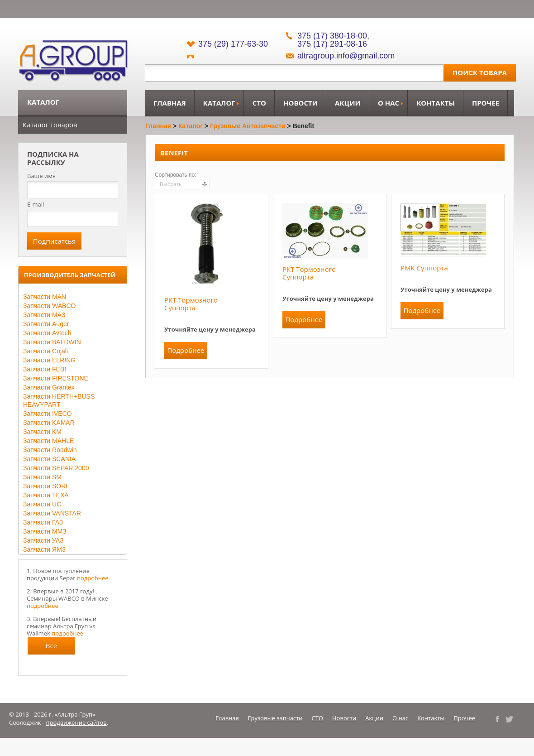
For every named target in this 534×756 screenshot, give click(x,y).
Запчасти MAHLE (48, 441)
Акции (348, 103)
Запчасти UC (42, 504)
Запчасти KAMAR (49, 423)
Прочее (486, 103)
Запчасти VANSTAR (52, 513)
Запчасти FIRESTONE (56, 378)
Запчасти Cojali (45, 351)
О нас (389, 103)
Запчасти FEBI (45, 369)
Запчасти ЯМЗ (44, 549)
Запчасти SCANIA (49, 459)
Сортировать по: (176, 175)
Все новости (52, 648)
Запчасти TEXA (46, 495)
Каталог (219, 103)
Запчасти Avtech (47, 333)
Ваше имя (41, 176)
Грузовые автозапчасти (248, 126)
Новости (300, 103)
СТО (259, 103)
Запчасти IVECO (48, 414)
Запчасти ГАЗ (43, 522)
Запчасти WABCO (49, 306)
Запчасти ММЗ (45, 531)
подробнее (93, 578)
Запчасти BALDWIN (52, 342)
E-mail (36, 204)
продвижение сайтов (76, 722)
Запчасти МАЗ (44, 315)
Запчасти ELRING (49, 360)
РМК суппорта (424, 268)
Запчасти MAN (45, 297)
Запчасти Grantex (49, 387)
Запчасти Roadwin (50, 450)
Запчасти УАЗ (43, 540)
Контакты (436, 103)
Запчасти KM (42, 432)
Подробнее (186, 350)
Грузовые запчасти (275, 718)
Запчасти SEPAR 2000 (56, 468)
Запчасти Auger (46, 324)
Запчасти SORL (46, 486)
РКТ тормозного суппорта (191, 304)
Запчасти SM (42, 477)
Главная (170, 103)
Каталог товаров (50, 125)
